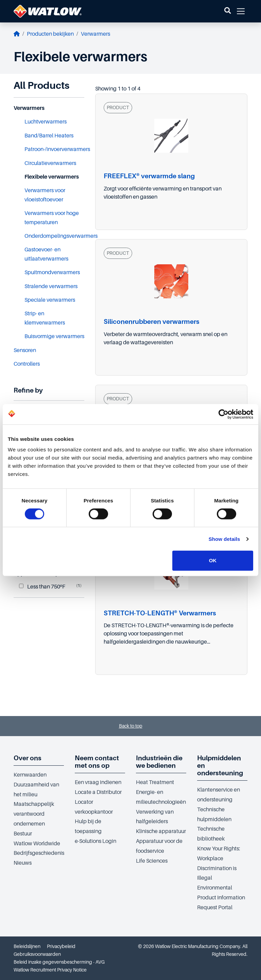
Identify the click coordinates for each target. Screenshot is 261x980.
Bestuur (23, 834)
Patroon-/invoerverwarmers (57, 149)
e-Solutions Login (95, 841)
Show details (224, 539)
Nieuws (23, 863)
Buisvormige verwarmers (54, 336)
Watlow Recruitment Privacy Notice (50, 970)
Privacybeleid (61, 946)
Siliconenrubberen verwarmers (152, 322)
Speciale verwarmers (50, 300)
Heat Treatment (155, 782)
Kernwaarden (30, 775)
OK (213, 560)
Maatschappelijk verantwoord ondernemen (34, 814)
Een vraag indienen (98, 782)
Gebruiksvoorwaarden (37, 954)
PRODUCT (118, 107)
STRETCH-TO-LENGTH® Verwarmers (160, 613)
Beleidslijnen (27, 946)
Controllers (27, 364)
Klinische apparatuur (161, 831)
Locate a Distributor (98, 792)
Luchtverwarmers (46, 122)
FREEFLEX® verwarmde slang (149, 176)
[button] (228, 11)
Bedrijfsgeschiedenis (39, 853)
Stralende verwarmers (51, 286)
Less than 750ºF (42, 587)
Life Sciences (152, 861)
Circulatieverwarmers (50, 163)
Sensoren (25, 350)
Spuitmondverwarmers (52, 272)
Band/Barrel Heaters (49, 136)
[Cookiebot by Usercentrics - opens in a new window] (223, 414)
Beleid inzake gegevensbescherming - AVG (59, 962)
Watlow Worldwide (37, 844)
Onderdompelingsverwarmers (61, 236)
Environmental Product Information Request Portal (221, 898)
